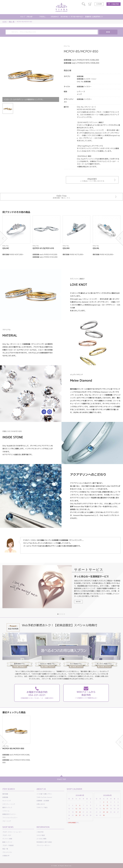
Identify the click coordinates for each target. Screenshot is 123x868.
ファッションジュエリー (10, 818)
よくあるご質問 (41, 839)
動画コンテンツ (7, 842)
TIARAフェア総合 (42, 807)
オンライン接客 (7, 839)
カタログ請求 (41, 835)
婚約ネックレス (7, 807)
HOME (5, 22)
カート (90, 4)
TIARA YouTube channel (44, 797)
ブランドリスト (7, 852)
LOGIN (99, 4)
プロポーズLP (7, 835)
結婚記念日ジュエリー (9, 814)
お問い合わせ (41, 804)
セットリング (7, 801)
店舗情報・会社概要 (43, 801)
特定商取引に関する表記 (44, 842)
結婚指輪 (5, 797)
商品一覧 (12, 22)
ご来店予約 (115, 4)
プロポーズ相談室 (8, 845)
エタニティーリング (9, 804)
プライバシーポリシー (43, 845)
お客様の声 (6, 856)
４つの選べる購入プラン (44, 794)
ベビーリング (7, 821)
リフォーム (6, 811)
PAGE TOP (62, 779)
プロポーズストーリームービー (12, 832)
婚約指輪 (5, 794)
